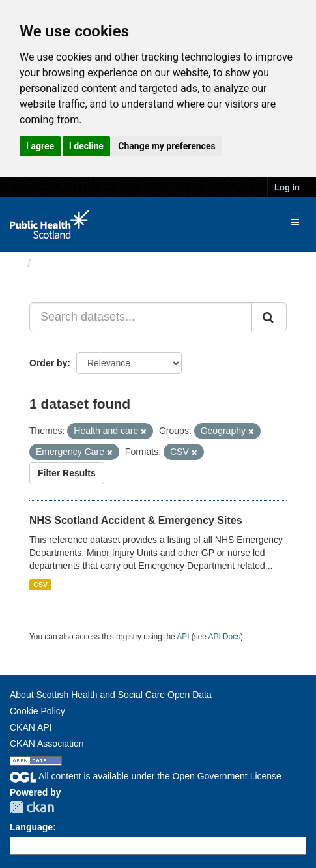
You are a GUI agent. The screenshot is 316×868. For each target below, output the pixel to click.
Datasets (62, 263)
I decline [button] (86, 146)
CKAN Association (47, 744)
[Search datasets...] (141, 317)
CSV (40, 585)
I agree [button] (40, 146)
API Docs (225, 637)
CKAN (32, 807)
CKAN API (31, 727)
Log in (287, 187)
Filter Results (67, 473)
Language (31, 827)
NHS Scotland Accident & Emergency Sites (136, 520)
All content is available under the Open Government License (146, 776)
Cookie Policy (37, 711)
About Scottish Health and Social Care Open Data (111, 695)
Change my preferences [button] (166, 146)
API (183, 637)
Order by (48, 363)
